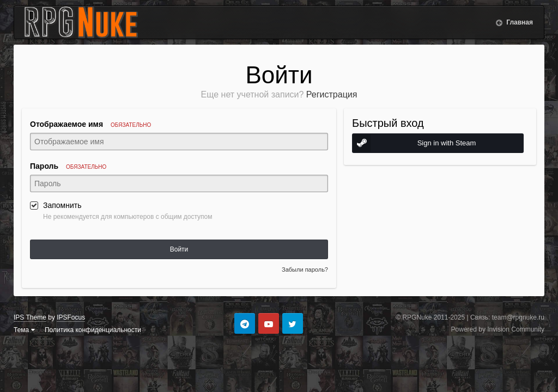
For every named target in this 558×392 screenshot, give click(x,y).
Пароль (68, 166)
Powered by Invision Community (498, 329)
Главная (519, 22)
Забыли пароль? (305, 269)
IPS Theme (30, 317)
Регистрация (332, 94)
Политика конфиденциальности (93, 330)
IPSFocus (71, 317)
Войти (179, 249)
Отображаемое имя (90, 124)
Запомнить (62, 205)
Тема (24, 330)
